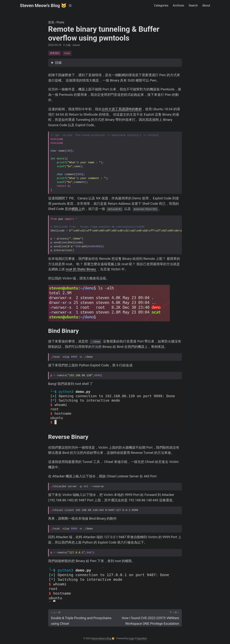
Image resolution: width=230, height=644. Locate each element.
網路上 (77, 209)
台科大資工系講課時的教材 (122, 109)
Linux (67, 53)
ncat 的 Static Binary (81, 269)
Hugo (131, 638)
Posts (60, 22)
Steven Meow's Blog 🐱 (43, 6)
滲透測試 (55, 53)
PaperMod (141, 638)
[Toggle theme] (70, 6)
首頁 (51, 22)
